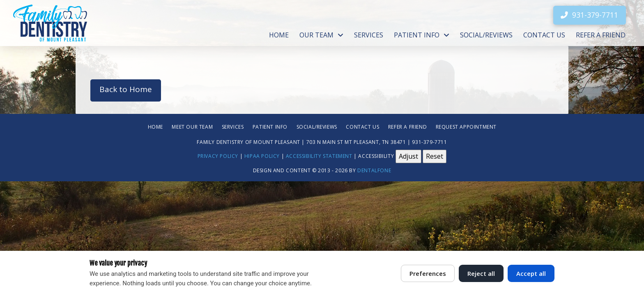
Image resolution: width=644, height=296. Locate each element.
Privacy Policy (218, 156)
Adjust (408, 156)
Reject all (481, 273)
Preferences (428, 273)
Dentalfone (374, 170)
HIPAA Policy (262, 156)
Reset (435, 156)
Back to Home (126, 89)
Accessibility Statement (319, 156)
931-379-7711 (429, 142)
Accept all (531, 273)
